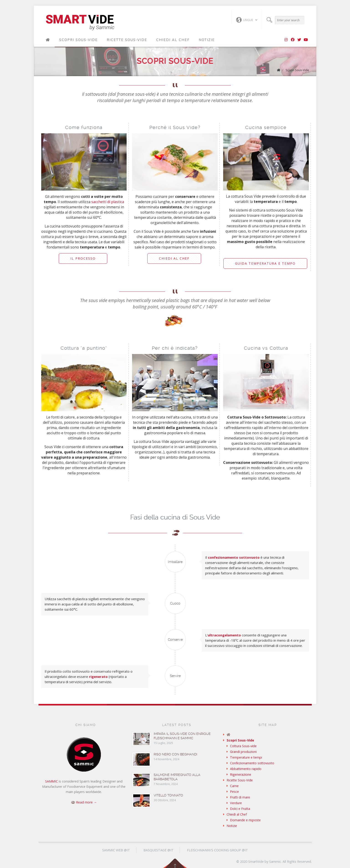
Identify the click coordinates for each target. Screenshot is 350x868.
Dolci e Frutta (240, 809)
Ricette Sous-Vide (127, 40)
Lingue (245, 20)
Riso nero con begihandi (175, 754)
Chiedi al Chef (173, 40)
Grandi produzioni (243, 752)
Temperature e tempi (246, 757)
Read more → (86, 802)
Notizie (207, 40)
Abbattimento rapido (246, 769)
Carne (234, 786)
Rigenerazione (241, 774)
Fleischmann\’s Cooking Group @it (217, 850)
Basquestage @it (158, 850)
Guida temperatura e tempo (265, 263)
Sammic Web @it (116, 850)
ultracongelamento (224, 635)
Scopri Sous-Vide (78, 40)
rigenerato (98, 677)
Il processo (83, 258)
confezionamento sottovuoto (234, 557)
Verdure (236, 803)
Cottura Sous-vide (243, 746)
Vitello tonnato (168, 795)
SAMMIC (51, 781)
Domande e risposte (245, 820)
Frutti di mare (240, 797)
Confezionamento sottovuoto (252, 763)
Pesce (234, 792)
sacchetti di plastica (108, 202)
